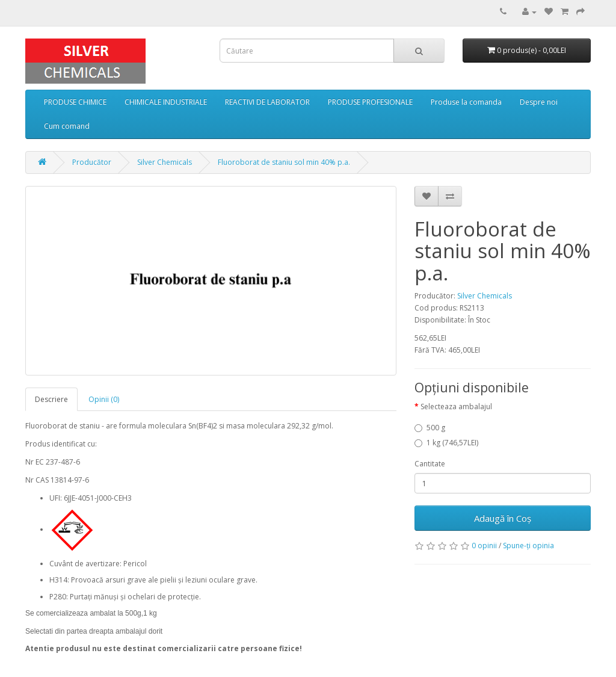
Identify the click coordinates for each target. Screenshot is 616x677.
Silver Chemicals (165, 162)
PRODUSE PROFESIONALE (370, 102)
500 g (430, 428)
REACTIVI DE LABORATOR (267, 102)
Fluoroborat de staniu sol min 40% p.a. (284, 162)
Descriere (51, 399)
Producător (92, 162)
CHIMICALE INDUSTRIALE (166, 102)
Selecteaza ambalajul (456, 407)
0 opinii (484, 546)
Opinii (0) (104, 399)
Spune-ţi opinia (528, 546)
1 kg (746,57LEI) (446, 443)
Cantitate (430, 464)
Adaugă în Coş (503, 518)
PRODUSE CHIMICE (75, 102)
